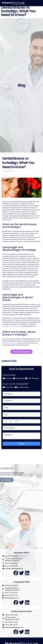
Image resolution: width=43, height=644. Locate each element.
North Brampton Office (21, 613)
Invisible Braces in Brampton (11, 328)
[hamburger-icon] (40, 3)
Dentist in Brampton (11, 345)
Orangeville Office (21, 583)
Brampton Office (21, 554)
